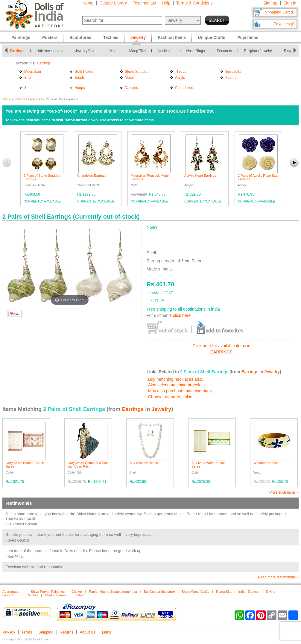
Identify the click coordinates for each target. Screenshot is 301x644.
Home (88, 3)
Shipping (46, 632)
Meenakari (33, 72)
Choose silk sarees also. (171, 397)
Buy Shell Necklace (144, 463)
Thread (181, 72)
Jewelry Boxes (87, 51)
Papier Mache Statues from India (113, 592)
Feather (231, 78)
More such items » (284, 492)
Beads (80, 78)
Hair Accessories (50, 51)
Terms (27, 632)
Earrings (17, 51)
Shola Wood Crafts (195, 592)
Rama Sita (224, 592)
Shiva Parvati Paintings (48, 592)
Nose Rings (196, 51)
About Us (88, 632)
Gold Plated (84, 72)
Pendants (225, 51)
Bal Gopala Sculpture (159, 592)
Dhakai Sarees (56, 595)
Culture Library (113, 3)
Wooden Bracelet (266, 463)
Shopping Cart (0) (280, 12)
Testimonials (144, 3)
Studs (29, 88)
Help (166, 3)
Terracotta (233, 72)
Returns (67, 632)
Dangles (131, 88)
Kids (114, 51)
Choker (77, 592)
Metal (129, 78)
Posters (50, 37)
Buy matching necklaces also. (176, 379)
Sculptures (80, 37)
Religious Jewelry (258, 51)
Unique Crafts (212, 37)
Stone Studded (137, 72)
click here (182, 315)
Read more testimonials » (278, 577)
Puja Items (248, 37)
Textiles (111, 37)
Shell (28, 78)
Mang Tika (137, 51)
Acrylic (180, 78)
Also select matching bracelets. (177, 385)
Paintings (21, 37)
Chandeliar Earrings (92, 176)
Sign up (270, 3)
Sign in (290, 3)
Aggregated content (11, 593)
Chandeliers (185, 88)
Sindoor (79, 595)
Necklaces (166, 51)
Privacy (9, 632)
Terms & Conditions (194, 3)
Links (107, 632)
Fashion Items (172, 37)
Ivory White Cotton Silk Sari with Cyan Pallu (88, 465)
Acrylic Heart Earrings (200, 176)
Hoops (80, 88)
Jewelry (20, 99)
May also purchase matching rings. (180, 391)
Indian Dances (249, 592)
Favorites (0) (285, 24)
